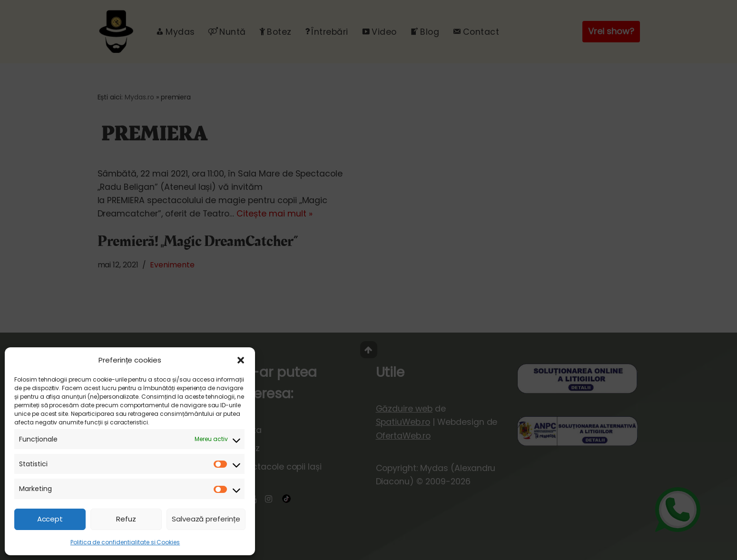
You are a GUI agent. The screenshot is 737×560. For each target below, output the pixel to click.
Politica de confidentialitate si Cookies (125, 542)
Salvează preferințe (206, 519)
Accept (50, 519)
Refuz (126, 519)
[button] (241, 360)
